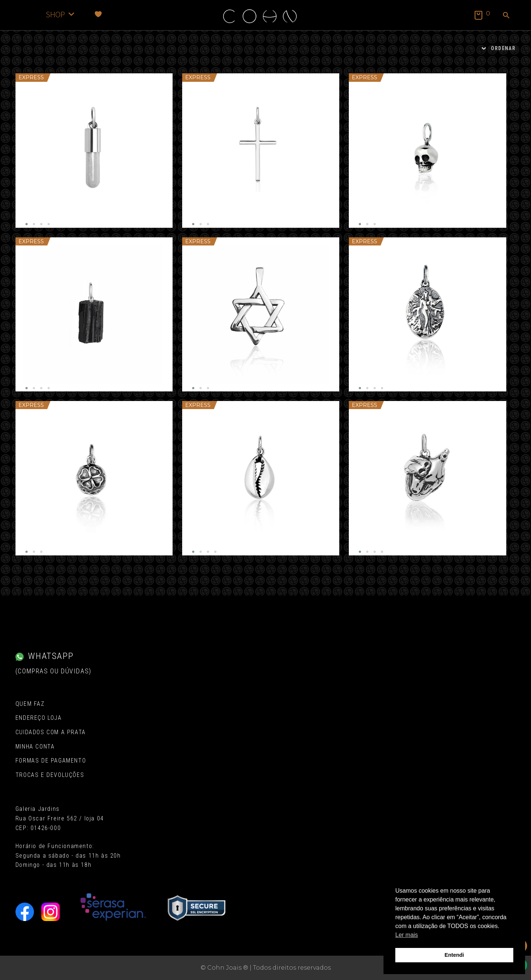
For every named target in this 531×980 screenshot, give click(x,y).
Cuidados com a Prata (51, 732)
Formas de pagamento (51, 761)
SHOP (61, 14)
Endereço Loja (39, 718)
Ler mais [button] (407, 935)
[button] (506, 16)
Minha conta (35, 747)
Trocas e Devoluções (50, 775)
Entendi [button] (454, 955)
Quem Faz (30, 704)
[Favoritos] (98, 14)
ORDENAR (503, 48)
